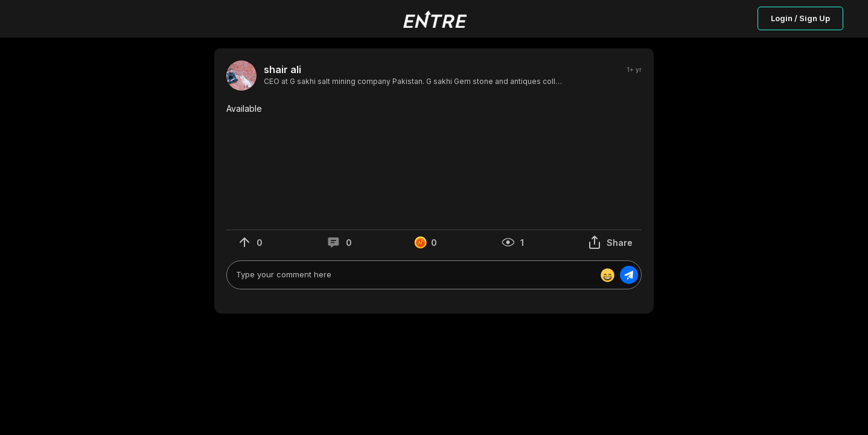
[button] (434, 109)
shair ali (282, 70)
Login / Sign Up (800, 18)
